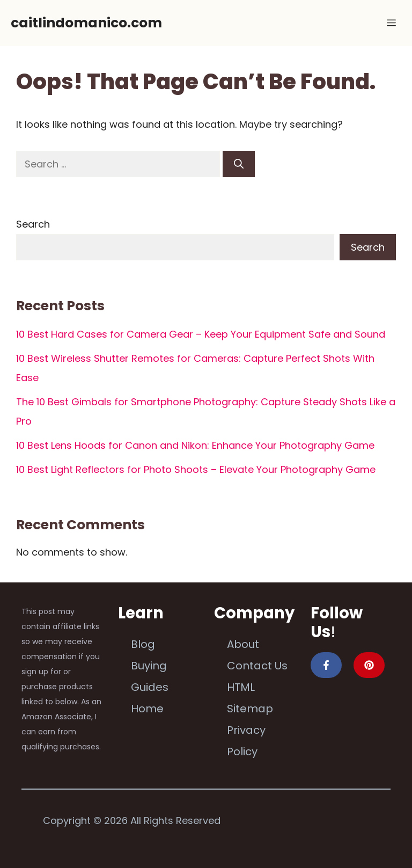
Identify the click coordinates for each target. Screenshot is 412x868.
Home (147, 709)
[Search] (239, 164)
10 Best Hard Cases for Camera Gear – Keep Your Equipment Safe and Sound (201, 334)
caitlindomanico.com (86, 23)
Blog (143, 644)
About (243, 644)
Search (33, 224)
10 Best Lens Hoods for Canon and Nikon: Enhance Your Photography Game (195, 445)
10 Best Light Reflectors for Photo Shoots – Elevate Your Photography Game (196, 469)
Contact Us (257, 666)
